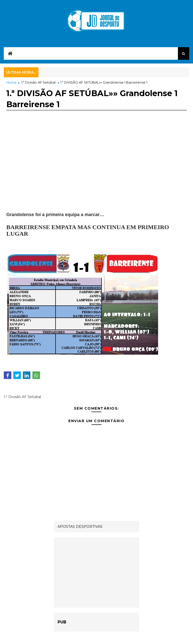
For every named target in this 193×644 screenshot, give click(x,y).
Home (11, 82)
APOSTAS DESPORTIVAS (80, 527)
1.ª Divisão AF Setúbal (38, 82)
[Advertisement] (96, 163)
